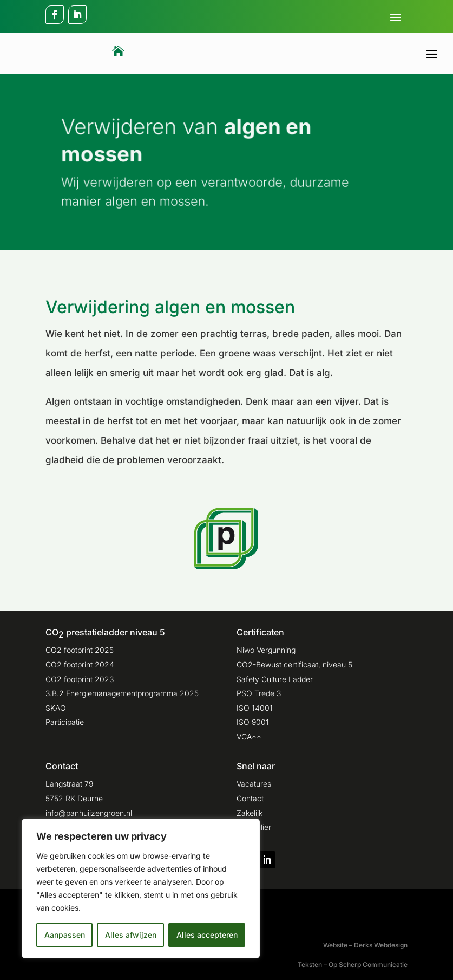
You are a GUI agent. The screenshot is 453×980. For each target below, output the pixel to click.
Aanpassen (65, 935)
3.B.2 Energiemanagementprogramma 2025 (122, 693)
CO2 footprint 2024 (80, 664)
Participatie (65, 722)
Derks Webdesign (381, 945)
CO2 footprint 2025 (80, 650)
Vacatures (254, 784)
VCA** (249, 736)
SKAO (56, 708)
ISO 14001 (255, 708)
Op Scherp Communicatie (368, 965)
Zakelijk (250, 813)
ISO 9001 (253, 722)
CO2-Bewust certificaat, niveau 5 (294, 664)
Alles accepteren (207, 935)
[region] (141, 888)
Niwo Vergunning (266, 650)
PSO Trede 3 (259, 693)
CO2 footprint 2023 (80, 679)
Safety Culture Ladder (275, 679)
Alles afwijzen (131, 935)
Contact (250, 798)
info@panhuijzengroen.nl (89, 813)
